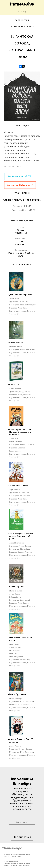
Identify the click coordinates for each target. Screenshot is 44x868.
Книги (31, 27)
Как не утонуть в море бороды (22, 200)
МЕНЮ (21, 12)
